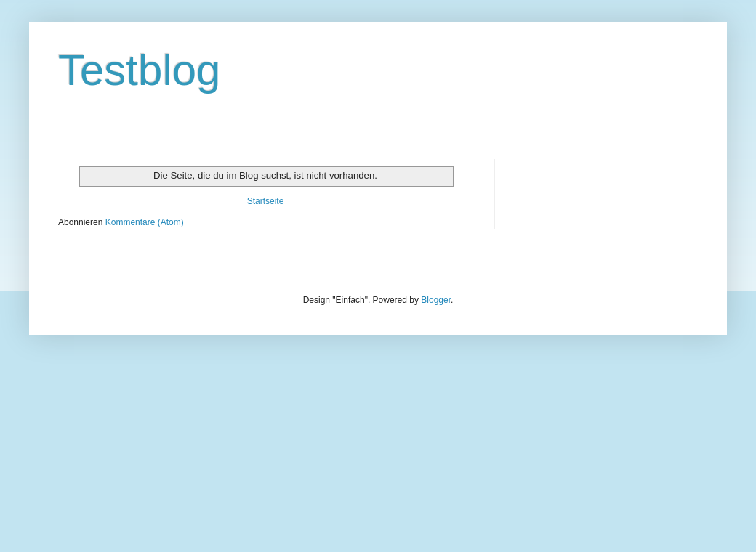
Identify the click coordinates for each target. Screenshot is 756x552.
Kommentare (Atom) (145, 222)
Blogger (436, 300)
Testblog (139, 70)
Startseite (266, 201)
